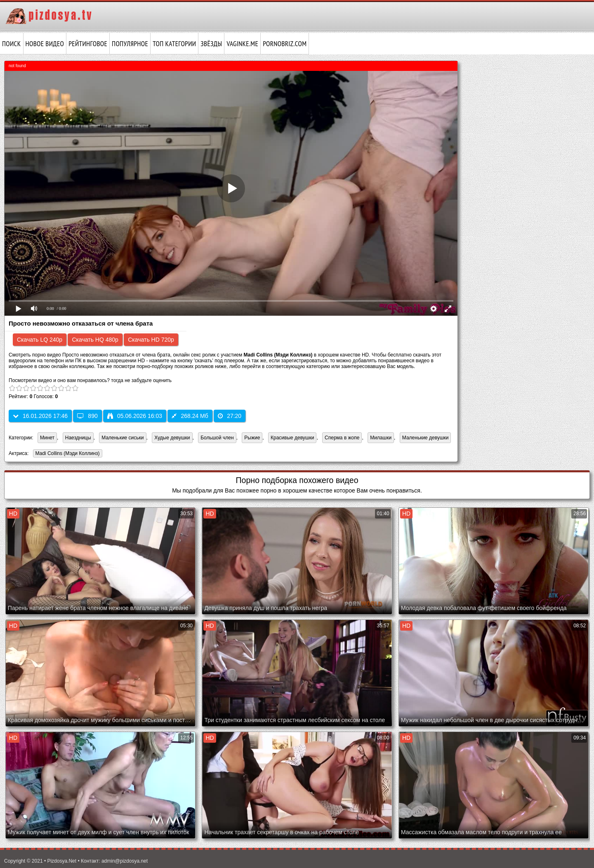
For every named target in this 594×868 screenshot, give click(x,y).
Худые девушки (172, 438)
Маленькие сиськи (123, 438)
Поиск (12, 44)
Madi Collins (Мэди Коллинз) (66, 454)
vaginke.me (242, 44)
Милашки (381, 438)
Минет (47, 438)
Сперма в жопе (342, 438)
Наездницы (78, 438)
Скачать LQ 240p (40, 340)
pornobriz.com (285, 44)
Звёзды (211, 44)
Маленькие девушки (425, 438)
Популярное (130, 44)
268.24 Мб (190, 416)
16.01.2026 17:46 (40, 416)
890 (87, 416)
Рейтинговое (88, 44)
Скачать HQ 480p (95, 340)
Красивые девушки (292, 438)
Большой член (217, 438)
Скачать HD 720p (151, 340)
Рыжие (252, 438)
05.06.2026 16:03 (135, 416)
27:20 (230, 416)
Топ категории (174, 44)
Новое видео (45, 44)
